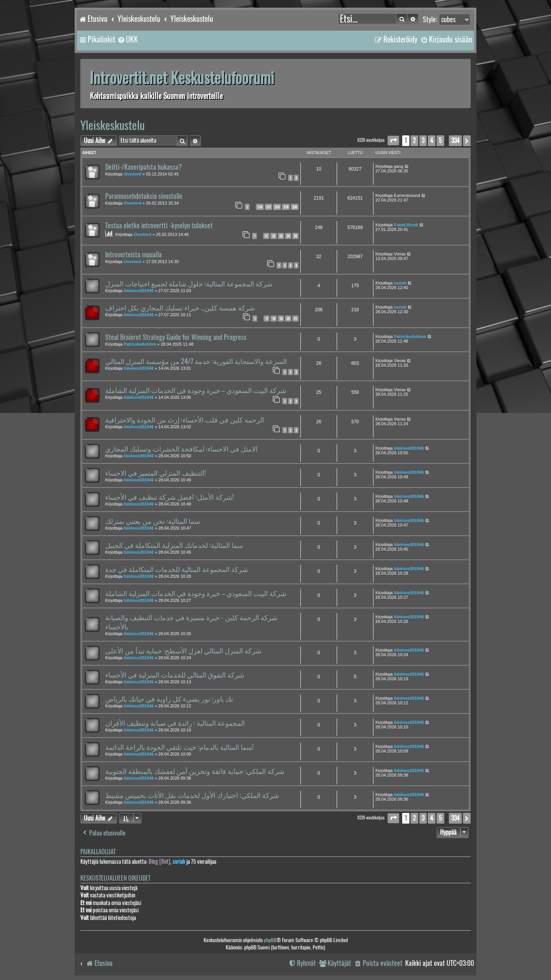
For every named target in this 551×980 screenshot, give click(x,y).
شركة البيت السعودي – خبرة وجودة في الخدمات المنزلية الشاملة (196, 390)
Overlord (132, 174)
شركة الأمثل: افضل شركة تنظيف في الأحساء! (170, 497)
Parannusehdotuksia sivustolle (144, 196)
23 (281, 236)
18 (274, 319)
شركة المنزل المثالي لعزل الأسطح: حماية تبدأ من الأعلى (183, 651)
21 (266, 236)
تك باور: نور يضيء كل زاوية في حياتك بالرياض (169, 699)
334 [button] (455, 141)
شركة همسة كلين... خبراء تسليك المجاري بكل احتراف (180, 308)
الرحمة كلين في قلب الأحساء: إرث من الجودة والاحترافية (185, 420)
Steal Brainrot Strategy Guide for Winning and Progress (176, 337)
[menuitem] (127, 39)
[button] (393, 141)
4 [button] (432, 141)
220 (295, 207)
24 (288, 236)
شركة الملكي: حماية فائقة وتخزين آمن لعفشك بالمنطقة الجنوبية (195, 771)
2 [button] (414, 141)
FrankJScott (406, 225)
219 (286, 207)
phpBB (270, 940)
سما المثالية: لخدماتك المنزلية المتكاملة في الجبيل (174, 545)
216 (260, 207)
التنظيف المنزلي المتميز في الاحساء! (156, 473)
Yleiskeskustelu (112, 125)
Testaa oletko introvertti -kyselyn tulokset (159, 226)
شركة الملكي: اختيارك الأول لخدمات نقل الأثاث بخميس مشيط (192, 795)
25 (295, 236)
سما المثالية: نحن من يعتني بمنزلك (153, 521)
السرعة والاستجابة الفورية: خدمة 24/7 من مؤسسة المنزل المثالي (196, 361)
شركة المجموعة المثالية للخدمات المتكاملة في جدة (177, 569)
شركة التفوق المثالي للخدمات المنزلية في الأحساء (175, 675)
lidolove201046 (139, 291)
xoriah (400, 283)
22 (274, 236)
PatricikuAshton (140, 344)
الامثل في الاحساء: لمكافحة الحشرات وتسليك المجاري (181, 449)
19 (281, 319)
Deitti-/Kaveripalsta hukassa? (143, 167)
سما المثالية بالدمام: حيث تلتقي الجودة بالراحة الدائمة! (179, 747)
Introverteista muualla (134, 255)
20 (288, 319)
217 (268, 207)
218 (277, 207)
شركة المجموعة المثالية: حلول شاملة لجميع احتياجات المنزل (189, 284)
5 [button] (440, 141)
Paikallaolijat (98, 852)
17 (267, 319)
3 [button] (423, 141)
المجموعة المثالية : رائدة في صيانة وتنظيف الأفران (175, 723)
